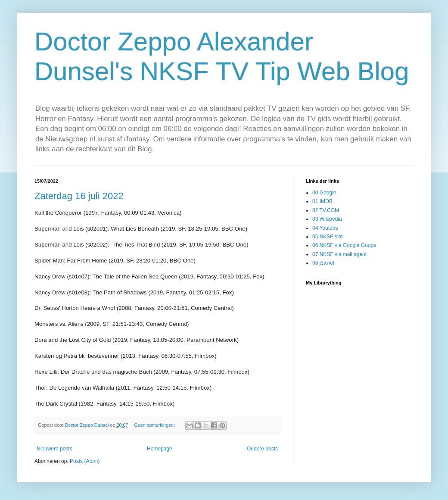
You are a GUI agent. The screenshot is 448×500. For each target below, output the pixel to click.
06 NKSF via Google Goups (344, 245)
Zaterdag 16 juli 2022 (79, 196)
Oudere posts (262, 449)
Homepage (160, 449)
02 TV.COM (326, 210)
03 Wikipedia (327, 219)
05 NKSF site (328, 237)
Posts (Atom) (85, 461)
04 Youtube (325, 228)
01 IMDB (322, 201)
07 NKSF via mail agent (339, 254)
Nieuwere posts (54, 449)
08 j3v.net (323, 263)
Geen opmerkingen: (155, 425)
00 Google (324, 193)
